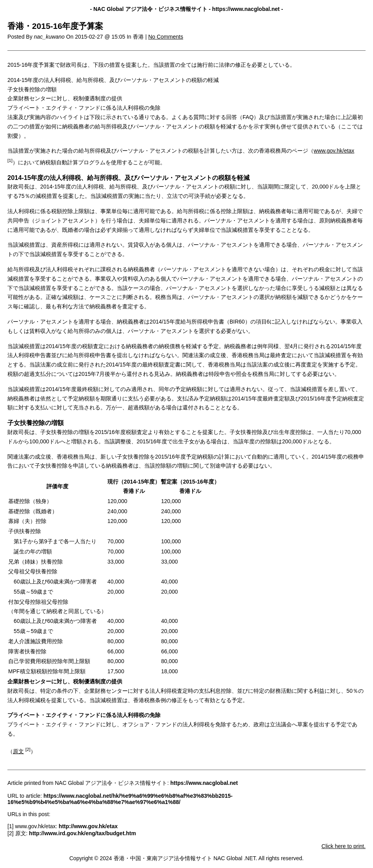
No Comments (165, 37)
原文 (18, 751)
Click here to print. (344, 846)
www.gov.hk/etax (334, 151)
